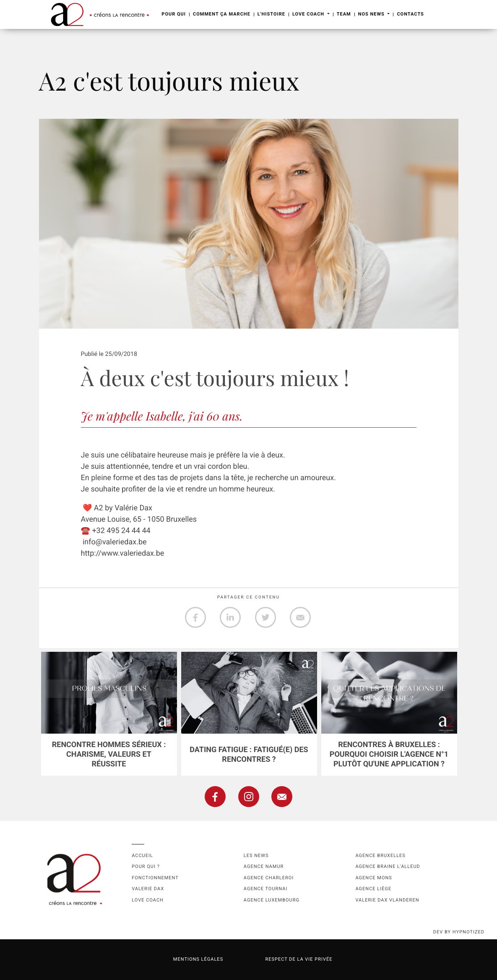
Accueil (142, 856)
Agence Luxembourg (272, 900)
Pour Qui (174, 14)
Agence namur (264, 866)
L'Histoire (271, 14)
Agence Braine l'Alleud (388, 866)
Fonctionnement (155, 878)
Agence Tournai (266, 889)
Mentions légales (198, 959)
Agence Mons (373, 878)
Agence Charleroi (269, 878)
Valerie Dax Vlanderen (387, 900)
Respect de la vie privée (299, 959)
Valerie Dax (148, 889)
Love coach (148, 900)
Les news (256, 856)
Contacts (410, 14)
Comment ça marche (222, 14)
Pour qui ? (146, 866)
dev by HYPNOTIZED (459, 932)
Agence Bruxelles (380, 856)
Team (344, 14)
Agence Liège (373, 889)
